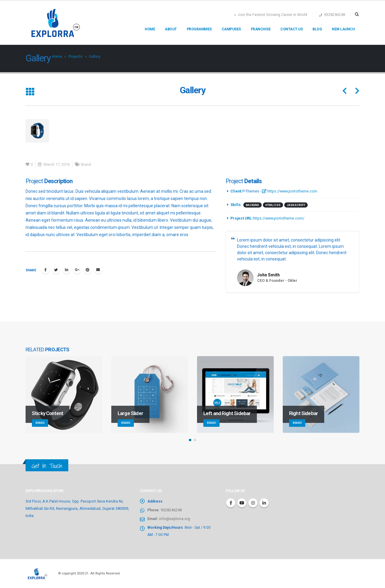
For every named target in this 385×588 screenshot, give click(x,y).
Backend (253, 205)
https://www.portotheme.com (290, 191)
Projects (75, 57)
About (171, 29)
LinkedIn (66, 270)
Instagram (253, 503)
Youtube (242, 503)
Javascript (296, 205)
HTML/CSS (273, 205)
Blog (317, 29)
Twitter (56, 270)
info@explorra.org (175, 519)
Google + (77, 270)
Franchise (261, 29)
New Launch (343, 29)
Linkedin (264, 503)
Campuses (231, 29)
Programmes (199, 29)
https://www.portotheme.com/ (279, 218)
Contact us (291, 29)
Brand (86, 164)
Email (98, 270)
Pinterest (88, 270)
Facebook (45, 270)
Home (150, 29)
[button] (190, 440)
